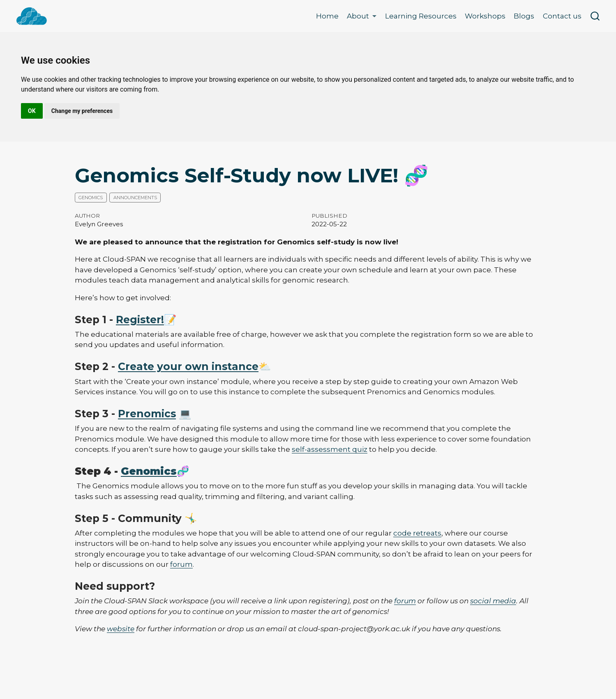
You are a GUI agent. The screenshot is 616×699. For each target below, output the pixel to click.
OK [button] (32, 111)
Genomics (91, 198)
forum (181, 564)
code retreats (417, 533)
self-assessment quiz (330, 449)
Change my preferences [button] (82, 111)
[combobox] (595, 16)
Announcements (135, 198)
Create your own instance (188, 366)
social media (493, 601)
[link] (362, 16)
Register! (140, 320)
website (121, 629)
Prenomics (147, 414)
